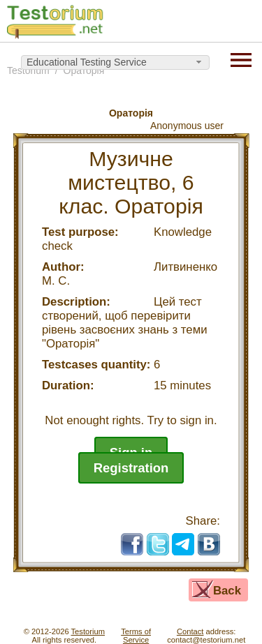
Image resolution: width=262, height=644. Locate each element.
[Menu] (241, 59)
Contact (190, 631)
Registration (131, 468)
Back (227, 591)
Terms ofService (136, 636)
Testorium (88, 631)
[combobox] (115, 63)
